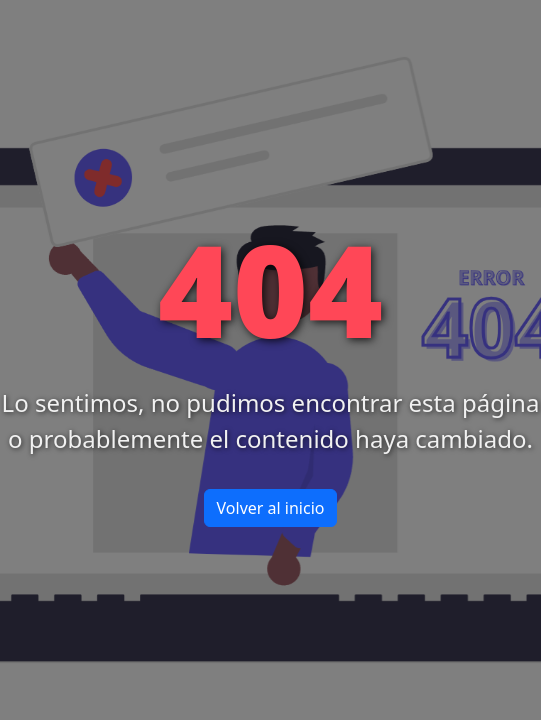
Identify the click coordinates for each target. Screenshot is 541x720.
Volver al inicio (271, 508)
